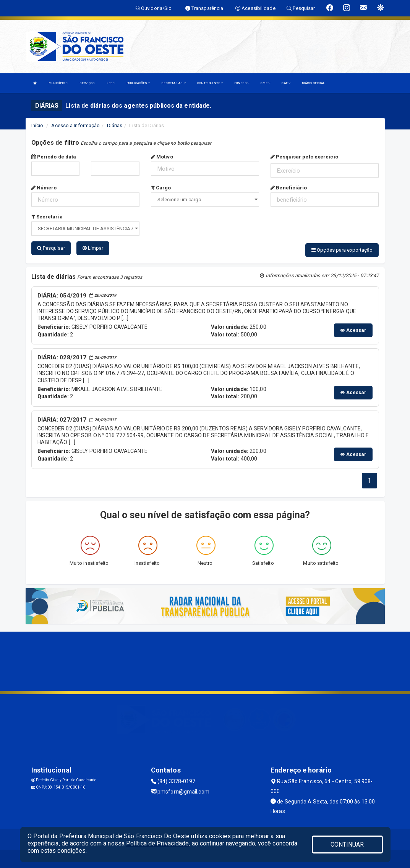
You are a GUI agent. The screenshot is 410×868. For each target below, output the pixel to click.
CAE (286, 83)
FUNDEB (242, 83)
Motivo (162, 157)
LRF (111, 83)
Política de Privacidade (157, 843)
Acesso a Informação (75, 125)
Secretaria (47, 217)
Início (37, 125)
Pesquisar (51, 248)
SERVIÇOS (87, 83)
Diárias (115, 125)
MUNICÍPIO (58, 83)
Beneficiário (289, 188)
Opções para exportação (342, 250)
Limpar (93, 248)
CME (266, 83)
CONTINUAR (347, 845)
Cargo (161, 188)
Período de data (54, 157)
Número (44, 188)
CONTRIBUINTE (210, 83)
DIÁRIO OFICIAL (313, 83)
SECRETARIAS (173, 83)
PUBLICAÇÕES (138, 83)
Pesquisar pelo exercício (304, 157)
